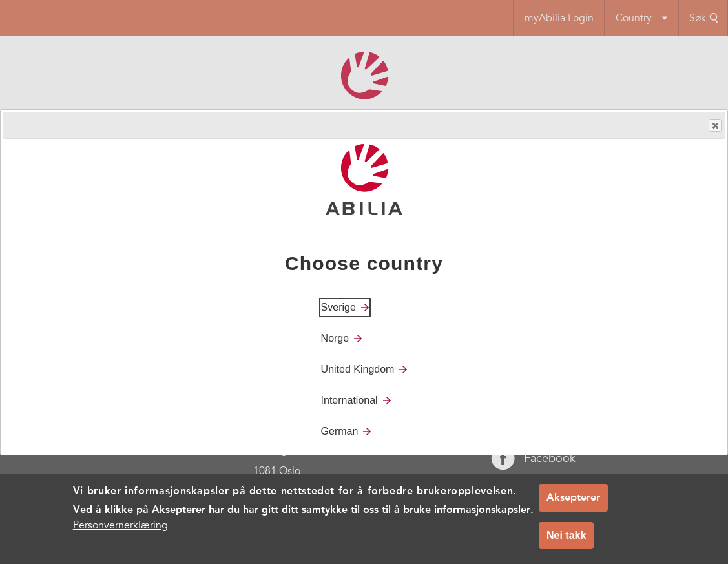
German (340, 431)
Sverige (338, 307)
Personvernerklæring (120, 525)
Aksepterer (573, 497)
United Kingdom (358, 369)
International (349, 400)
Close (714, 126)
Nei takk (566, 535)
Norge (335, 338)
